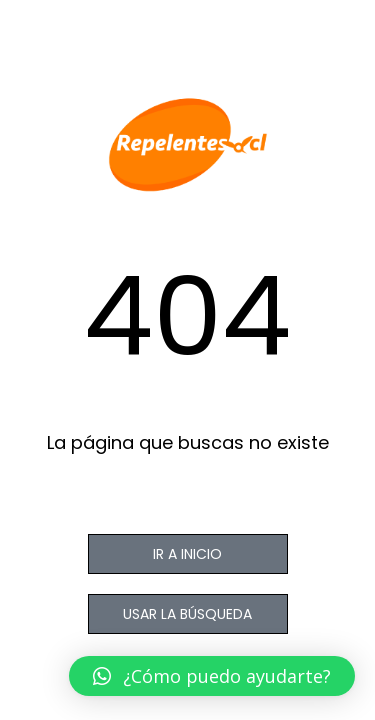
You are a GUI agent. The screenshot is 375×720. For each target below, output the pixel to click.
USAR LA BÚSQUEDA (187, 614)
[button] (212, 676)
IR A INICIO (187, 554)
